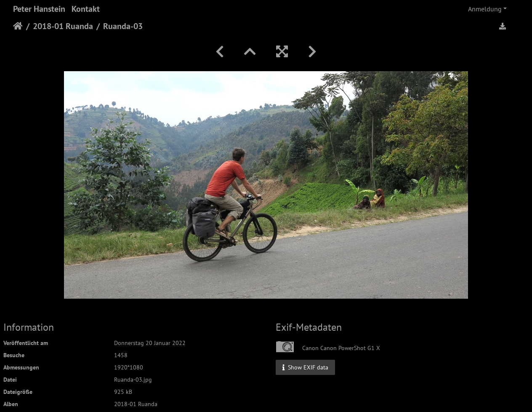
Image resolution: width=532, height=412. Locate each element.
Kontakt (86, 9)
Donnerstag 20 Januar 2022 (150, 343)
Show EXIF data (305, 367)
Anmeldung (485, 9)
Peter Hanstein (39, 9)
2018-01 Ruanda (63, 26)
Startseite (18, 26)
